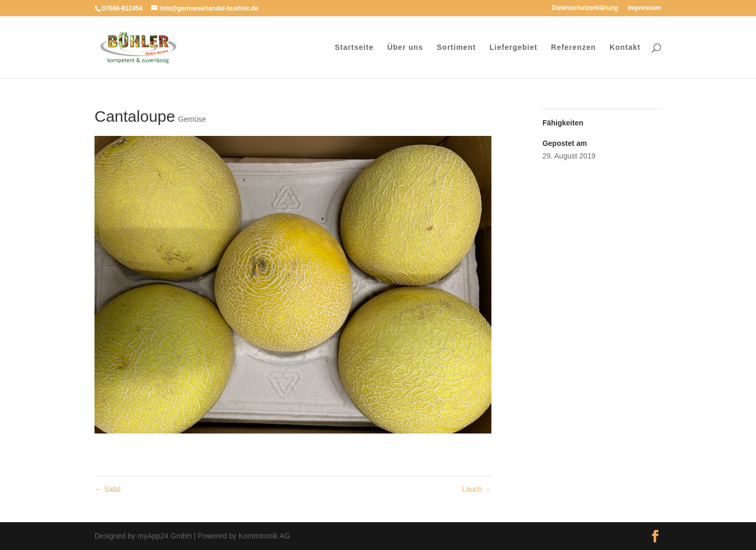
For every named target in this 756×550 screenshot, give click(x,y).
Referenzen (574, 47)
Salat (108, 489)
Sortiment (456, 47)
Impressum (645, 8)
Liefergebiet (513, 47)
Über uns (405, 47)
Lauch (477, 489)
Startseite (354, 47)
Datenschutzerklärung (585, 8)
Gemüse (192, 119)
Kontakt (625, 47)
